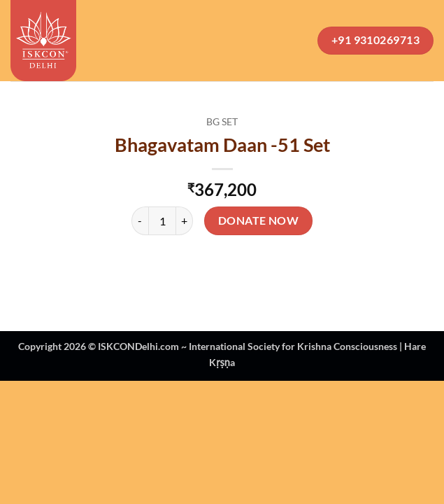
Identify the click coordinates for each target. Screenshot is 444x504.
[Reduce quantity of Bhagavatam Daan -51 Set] (140, 220)
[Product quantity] (162, 220)
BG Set (222, 122)
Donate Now (259, 220)
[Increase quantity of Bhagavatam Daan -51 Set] (185, 220)
